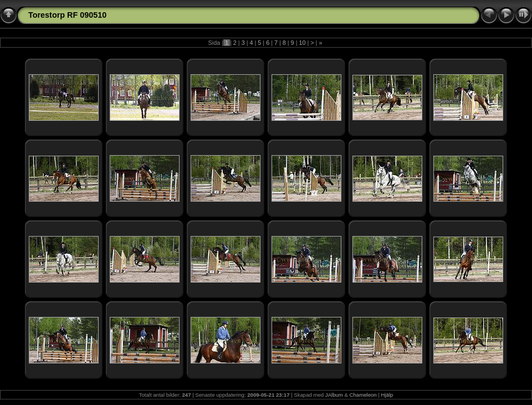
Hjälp (387, 395)
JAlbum (334, 395)
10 (302, 43)
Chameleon (363, 395)
